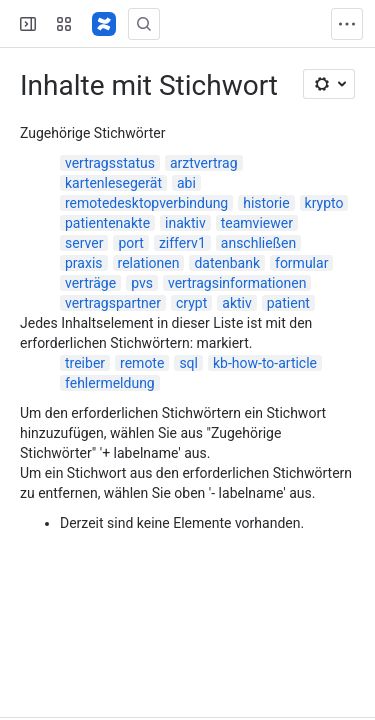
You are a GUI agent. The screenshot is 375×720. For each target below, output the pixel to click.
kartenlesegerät (113, 183)
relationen (149, 263)
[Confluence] (104, 24)
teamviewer (257, 223)
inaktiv (185, 223)
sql (188, 363)
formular (301, 263)
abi (186, 183)
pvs (142, 283)
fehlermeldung (110, 383)
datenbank (227, 263)
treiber (85, 363)
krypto (324, 203)
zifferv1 (182, 243)
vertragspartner (113, 303)
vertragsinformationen (237, 283)
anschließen (258, 243)
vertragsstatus (110, 163)
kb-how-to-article (265, 363)
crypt (191, 303)
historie (266, 203)
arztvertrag (204, 163)
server (84, 243)
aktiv (236, 303)
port (131, 243)
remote (142, 363)
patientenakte (107, 223)
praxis (84, 263)
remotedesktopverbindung (146, 203)
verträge (90, 283)
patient (288, 303)
